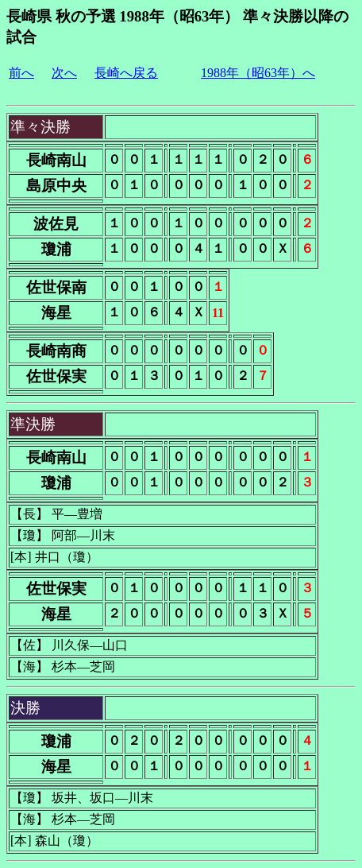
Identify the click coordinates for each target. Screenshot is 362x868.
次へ (64, 73)
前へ (21, 73)
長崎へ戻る (126, 73)
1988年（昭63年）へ (258, 73)
